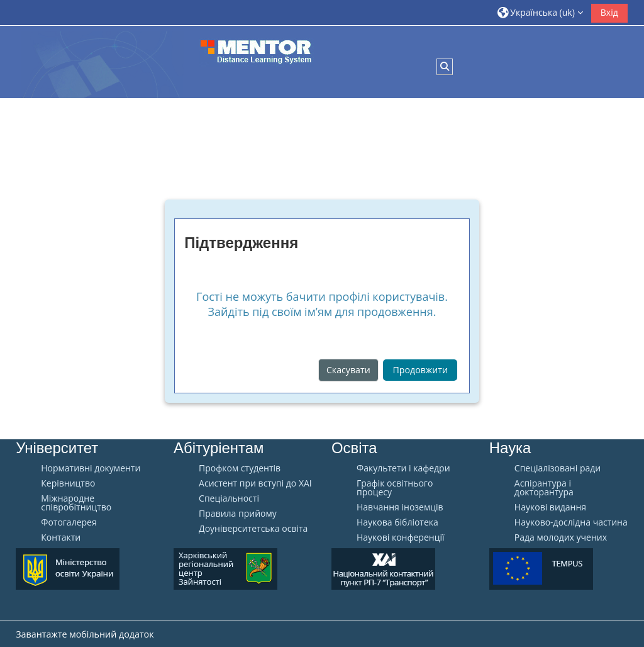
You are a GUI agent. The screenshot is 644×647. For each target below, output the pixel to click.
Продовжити (420, 370)
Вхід (609, 12)
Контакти (61, 537)
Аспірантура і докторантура (544, 488)
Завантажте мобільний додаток (85, 634)
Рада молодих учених (561, 537)
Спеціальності (229, 498)
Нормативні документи (91, 468)
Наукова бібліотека (397, 522)
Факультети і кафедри (403, 468)
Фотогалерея (69, 522)
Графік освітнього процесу (395, 488)
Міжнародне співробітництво (76, 503)
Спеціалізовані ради (558, 468)
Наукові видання (550, 507)
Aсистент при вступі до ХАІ (255, 483)
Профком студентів (240, 468)
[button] (540, 12)
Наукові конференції (401, 537)
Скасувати (348, 370)
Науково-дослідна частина (571, 522)
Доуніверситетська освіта (253, 529)
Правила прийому (238, 514)
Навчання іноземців (400, 507)
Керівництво (68, 483)
